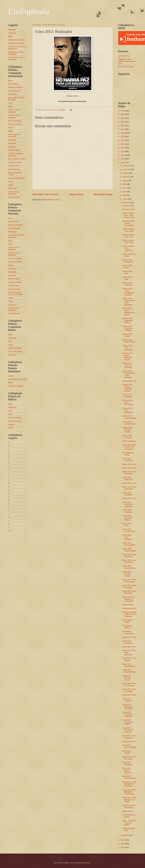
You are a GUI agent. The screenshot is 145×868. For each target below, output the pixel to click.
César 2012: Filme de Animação (129, 581)
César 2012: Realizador (128, 478)
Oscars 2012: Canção (128, 335)
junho (125, 188)
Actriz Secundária (15, 124)
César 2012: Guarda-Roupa (129, 567)
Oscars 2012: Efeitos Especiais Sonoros (128, 388)
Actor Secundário (15, 121)
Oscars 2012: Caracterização (129, 417)
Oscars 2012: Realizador (128, 284)
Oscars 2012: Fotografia (128, 436)
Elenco (11, 128)
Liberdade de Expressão (18, 379)
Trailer (11, 185)
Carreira (11, 376)
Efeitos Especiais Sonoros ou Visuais (16, 293)
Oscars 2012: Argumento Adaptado (128, 328)
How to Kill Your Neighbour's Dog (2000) (128, 599)
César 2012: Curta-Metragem (127, 537)
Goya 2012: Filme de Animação (129, 684)
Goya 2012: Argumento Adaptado (128, 714)
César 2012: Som (129, 498)
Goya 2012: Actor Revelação (129, 690)
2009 (123, 847)
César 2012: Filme (129, 464)
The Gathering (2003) (128, 454)
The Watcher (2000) (127, 627)
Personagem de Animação (14, 135)
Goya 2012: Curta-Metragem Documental (129, 792)
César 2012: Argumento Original (128, 518)
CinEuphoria (29, 12)
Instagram (12, 33)
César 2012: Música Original (129, 550)
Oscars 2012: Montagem (128, 396)
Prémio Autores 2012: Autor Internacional (128, 215)
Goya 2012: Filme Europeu (129, 659)
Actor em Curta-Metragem (14, 111)
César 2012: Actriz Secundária (129, 473)
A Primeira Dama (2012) (129, 816)
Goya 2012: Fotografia (127, 700)
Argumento (13, 140)
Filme (10, 81)
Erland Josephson (129, 441)
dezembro (127, 166)
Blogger (88, 863)
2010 (123, 844)
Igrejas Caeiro (128, 811)
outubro (126, 173)
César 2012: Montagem (127, 494)
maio (125, 192)
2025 (123, 114)
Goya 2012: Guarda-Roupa (129, 671)
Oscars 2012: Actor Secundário (128, 348)
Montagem (12, 143)
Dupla (11, 131)
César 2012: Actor (129, 468)
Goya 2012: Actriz (129, 695)
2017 (123, 144)
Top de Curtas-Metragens (14, 193)
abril (125, 195)
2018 (123, 140)
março (125, 199)
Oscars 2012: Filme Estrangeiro (128, 410)
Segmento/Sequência (17, 178)
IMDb (10, 36)
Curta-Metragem (15, 91)
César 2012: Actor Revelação (129, 555)
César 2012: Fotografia (127, 511)
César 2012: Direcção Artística (127, 574)
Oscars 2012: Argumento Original (128, 320)
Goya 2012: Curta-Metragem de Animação (129, 784)
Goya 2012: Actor (129, 647)
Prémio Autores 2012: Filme (128, 230)
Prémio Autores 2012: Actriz (128, 241)
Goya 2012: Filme (129, 637)
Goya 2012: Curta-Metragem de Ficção (129, 800)
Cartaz (11, 181)
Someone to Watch (16, 386)
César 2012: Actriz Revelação (129, 586)
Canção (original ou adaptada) (16, 154)
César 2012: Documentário (129, 544)
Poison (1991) (128, 605)
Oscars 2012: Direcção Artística (128, 430)
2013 (123, 159)
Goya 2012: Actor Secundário (129, 806)
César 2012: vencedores (128, 459)
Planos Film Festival (126, 67)
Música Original (14, 150)
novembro (127, 169)
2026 (123, 111)
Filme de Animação (16, 87)
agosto (126, 180)
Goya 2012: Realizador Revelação (128, 706)
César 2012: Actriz (129, 483)
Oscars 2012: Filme (128, 266)
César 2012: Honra (127, 525)
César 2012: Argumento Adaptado (128, 504)
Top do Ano (13, 188)
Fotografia (12, 147)
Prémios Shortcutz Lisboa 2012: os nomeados (129, 614)
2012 (123, 163)
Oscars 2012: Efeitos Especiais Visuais (128, 356)
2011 (123, 840)
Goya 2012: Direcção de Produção (128, 730)
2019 (123, 137)
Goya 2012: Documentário (129, 665)
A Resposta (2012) (130, 608)
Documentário (14, 84)
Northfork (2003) (129, 209)
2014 (123, 155)
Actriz (10, 106)
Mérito (11, 383)
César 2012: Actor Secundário (129, 561)
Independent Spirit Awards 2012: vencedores (129, 447)
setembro (127, 177)
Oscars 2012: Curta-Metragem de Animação (128, 292)
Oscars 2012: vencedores (128, 261)
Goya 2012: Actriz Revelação (129, 758)
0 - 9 (10, 531)
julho (125, 184)
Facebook (12, 30)
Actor (10, 103)
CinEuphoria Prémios (16, 43)
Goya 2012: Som (129, 741)
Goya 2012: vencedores (128, 632)
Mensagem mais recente (46, 194)
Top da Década (14, 197)
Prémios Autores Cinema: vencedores (129, 223)
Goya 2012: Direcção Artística (127, 678)
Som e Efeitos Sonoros (17, 159)
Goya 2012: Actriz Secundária (129, 737)
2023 (123, 122)
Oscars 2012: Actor (128, 278)
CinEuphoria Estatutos (17, 40)
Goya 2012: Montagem (127, 763)
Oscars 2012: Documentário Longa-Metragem (129, 374)
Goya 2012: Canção (127, 752)
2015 (123, 151)
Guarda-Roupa (14, 166)
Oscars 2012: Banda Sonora (129, 341)
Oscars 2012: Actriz (128, 272)
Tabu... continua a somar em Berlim (129, 823)
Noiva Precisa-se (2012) (129, 255)
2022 (123, 125)
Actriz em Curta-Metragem (15, 116)
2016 (123, 148)
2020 (123, 133)
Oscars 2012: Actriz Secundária (128, 402)
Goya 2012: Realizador (128, 642)
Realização (13, 94)
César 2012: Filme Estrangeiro (129, 488)
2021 (123, 129)
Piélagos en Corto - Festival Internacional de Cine (127, 61)
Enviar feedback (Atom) (51, 200)
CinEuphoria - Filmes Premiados (16, 53)
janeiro (126, 835)
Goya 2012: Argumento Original (128, 722)
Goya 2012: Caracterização (129, 777)
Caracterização (14, 169)
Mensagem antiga (103, 194)
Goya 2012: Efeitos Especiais (127, 770)
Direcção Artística (15, 162)
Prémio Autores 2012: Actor (128, 236)
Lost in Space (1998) (128, 621)
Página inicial (76, 194)
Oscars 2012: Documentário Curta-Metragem (129, 302)
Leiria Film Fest (124, 56)
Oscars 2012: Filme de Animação (128, 365)
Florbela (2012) (128, 206)
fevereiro (126, 203)
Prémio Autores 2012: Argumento (128, 248)
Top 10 (11, 428)
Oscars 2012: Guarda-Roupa (129, 423)
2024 (123, 118)
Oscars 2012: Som (130, 381)
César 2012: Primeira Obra (129, 530)
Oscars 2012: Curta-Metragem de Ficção (128, 311)
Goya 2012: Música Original (129, 746)
